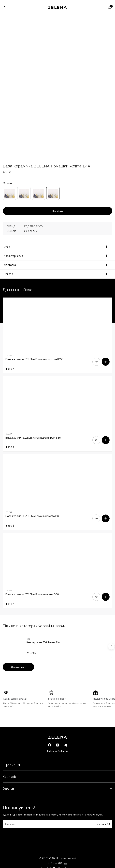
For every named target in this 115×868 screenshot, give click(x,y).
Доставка (10, 265)
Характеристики (14, 256)
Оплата (8, 274)
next (111, 646)
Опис (7, 247)
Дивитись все (19, 667)
